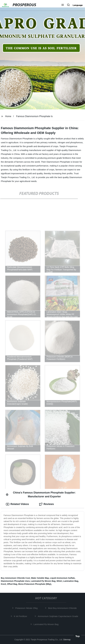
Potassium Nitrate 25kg (27, 608)
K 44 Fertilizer (21, 616)
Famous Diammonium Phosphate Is (34, 116)
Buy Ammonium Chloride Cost (15, 578)
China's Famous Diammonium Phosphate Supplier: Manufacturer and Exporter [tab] (41, 495)
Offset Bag (12, 584)
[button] (63, 5)
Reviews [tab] (46, 504)
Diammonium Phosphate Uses (15, 581)
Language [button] (78, 5)
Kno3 (3, 584)
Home (8, 116)
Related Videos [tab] (17, 504)
